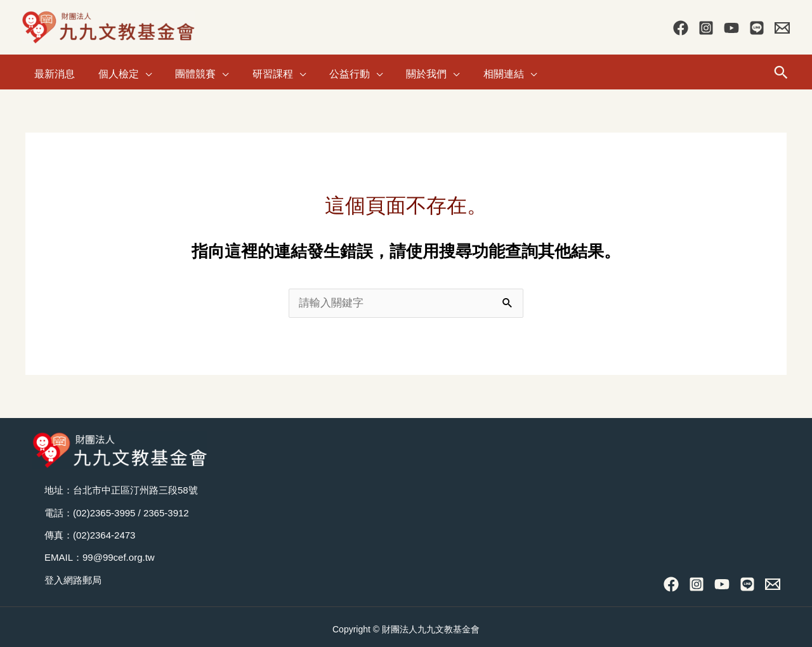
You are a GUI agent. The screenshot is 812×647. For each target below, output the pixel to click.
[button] (781, 70)
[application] (140, 70)
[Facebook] (681, 28)
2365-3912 (166, 508)
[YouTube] (731, 28)
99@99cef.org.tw (119, 553)
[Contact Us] (782, 28)
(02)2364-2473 (104, 531)
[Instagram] (706, 28)
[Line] (757, 28)
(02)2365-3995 (104, 508)
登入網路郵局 (73, 576)
